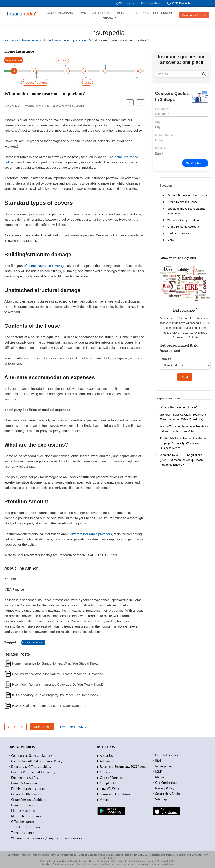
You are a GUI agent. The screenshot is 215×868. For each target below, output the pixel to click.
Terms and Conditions (115, 794)
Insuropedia (163, 766)
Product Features (35, 82)
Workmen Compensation (183, 220)
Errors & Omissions (25, 783)
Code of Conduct (112, 778)
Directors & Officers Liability (31, 767)
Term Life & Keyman (26, 827)
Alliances (106, 761)
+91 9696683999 (180, 3)
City (158, 122)
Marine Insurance (178, 233)
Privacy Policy (165, 788)
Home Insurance (34, 643)
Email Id (160, 148)
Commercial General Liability (32, 756)
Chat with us (152, 3)
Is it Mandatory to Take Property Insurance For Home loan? (55, 695)
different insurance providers (91, 534)
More (171, 240)
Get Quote (15, 727)
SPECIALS (109, 18)
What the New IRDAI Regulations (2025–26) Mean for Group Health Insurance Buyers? (181, 460)
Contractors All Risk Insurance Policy (37, 761)
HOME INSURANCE (73, 727)
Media (159, 777)
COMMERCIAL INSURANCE (96, 13)
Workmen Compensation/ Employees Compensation (47, 838)
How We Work (110, 789)
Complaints (108, 783)
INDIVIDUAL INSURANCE (134, 13)
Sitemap (161, 799)
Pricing (62, 60)
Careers (105, 772)
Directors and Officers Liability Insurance (186, 211)
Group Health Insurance (182, 202)
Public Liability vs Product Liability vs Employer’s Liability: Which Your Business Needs (183, 443)
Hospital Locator (167, 755)
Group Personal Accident (183, 227)
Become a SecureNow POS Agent (123, 767)
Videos (105, 800)
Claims (86, 82)
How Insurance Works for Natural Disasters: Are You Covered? (58, 674)
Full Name (162, 109)
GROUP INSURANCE (61, 13)
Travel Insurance (23, 833)
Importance (14, 60)
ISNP (159, 772)
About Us (106, 756)
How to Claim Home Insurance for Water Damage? (49, 706)
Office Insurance (23, 822)
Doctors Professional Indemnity (187, 195)
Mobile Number (165, 135)
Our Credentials (166, 783)
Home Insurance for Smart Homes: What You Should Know (55, 663)
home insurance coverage (46, 266)
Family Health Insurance (28, 789)
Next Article (42, 727)
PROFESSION (163, 13)
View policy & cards (194, 15)
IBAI (158, 761)
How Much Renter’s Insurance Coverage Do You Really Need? (58, 684)
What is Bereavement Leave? (179, 407)
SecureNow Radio (168, 794)
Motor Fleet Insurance (27, 816)
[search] (204, 74)
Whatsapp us (125, 3)
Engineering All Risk (25, 778)
